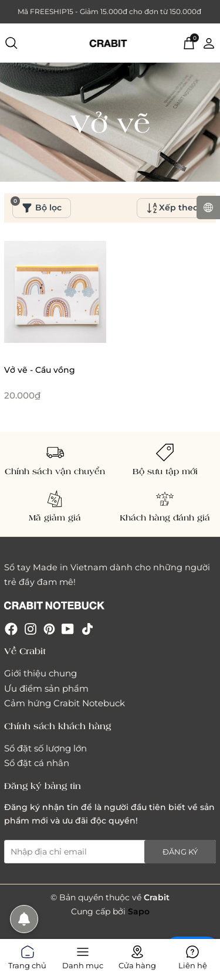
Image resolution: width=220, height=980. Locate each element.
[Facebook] (11, 629)
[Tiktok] (87, 629)
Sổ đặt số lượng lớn (45, 748)
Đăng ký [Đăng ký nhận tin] (180, 852)
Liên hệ (193, 955)
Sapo (139, 911)
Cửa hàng (137, 955)
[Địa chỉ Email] (110, 852)
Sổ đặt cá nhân (37, 763)
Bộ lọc (37, 206)
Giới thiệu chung (40, 673)
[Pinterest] (49, 629)
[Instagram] (31, 629)
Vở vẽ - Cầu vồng (40, 370)
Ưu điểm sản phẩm (46, 688)
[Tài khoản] (209, 42)
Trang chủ (27, 955)
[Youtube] (68, 629)
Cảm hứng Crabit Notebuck (65, 703)
